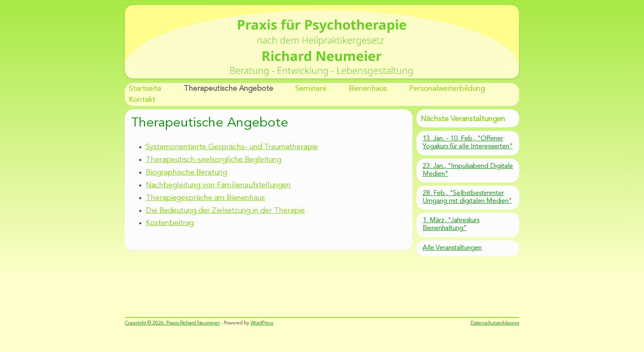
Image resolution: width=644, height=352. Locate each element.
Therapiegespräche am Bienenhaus (205, 198)
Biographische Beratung (186, 173)
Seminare (311, 89)
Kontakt (142, 100)
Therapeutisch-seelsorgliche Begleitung (214, 160)
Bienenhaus (368, 89)
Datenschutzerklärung (495, 323)
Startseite (145, 89)
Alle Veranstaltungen (452, 248)
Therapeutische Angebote (228, 89)
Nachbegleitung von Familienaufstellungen (218, 185)
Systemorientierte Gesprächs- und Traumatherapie (232, 147)
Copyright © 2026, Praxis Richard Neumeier (172, 323)
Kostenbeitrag (170, 223)
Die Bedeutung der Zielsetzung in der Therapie (225, 211)
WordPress (262, 323)
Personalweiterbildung (447, 89)
